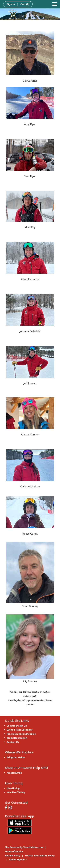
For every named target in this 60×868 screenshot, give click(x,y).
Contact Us (13, 742)
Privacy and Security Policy (40, 855)
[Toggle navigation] (55, 4)
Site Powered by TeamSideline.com (24, 847)
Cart (25, 4)
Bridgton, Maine (16, 757)
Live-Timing (13, 788)
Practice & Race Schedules (21, 734)
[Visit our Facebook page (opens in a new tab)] (7, 808)
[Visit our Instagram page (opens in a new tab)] (11, 808)
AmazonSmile (14, 773)
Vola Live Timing (16, 792)
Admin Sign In (18, 859)
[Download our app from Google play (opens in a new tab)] (20, 830)
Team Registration (17, 738)
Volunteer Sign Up (17, 726)
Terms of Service (14, 851)
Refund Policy (13, 855)
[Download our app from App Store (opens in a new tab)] (20, 822)
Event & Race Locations (20, 730)
